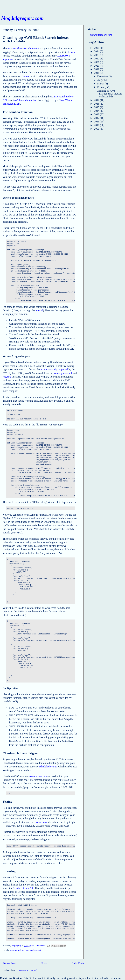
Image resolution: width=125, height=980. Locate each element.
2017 (97, 100)
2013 (97, 114)
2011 (97, 122)
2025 (97, 48)
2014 (97, 111)
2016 (97, 104)
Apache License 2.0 (23, 886)
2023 (97, 55)
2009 (97, 129)
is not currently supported (55, 370)
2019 (97, 69)
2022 (97, 59)
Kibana (72, 52)
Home (44, 961)
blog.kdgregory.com (22, 18)
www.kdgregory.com (101, 35)
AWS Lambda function (25, 100)
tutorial (39, 310)
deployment (36, 948)
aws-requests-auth (63, 373)
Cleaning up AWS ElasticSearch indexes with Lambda (36, 39)
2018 (97, 73)
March (101, 84)
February (102, 87)
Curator (26, 76)
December (103, 76)
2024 (97, 51)
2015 (97, 107)
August (101, 80)
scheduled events (48, 765)
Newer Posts (10, 961)
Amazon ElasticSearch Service (23, 48)
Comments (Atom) (27, 968)
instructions (41, 820)
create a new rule (38, 774)
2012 (97, 118)
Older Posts (78, 961)
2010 (97, 125)
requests (7, 377)
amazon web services (19, 948)
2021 (97, 62)
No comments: (39, 943)
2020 (97, 66)
